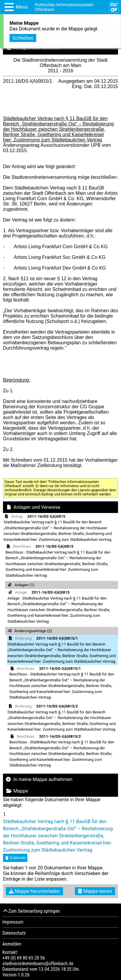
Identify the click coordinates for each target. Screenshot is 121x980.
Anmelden (12, 944)
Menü (22, 7)
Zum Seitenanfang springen (31, 911)
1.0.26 (23, 975)
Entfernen (15, 858)
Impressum (13, 922)
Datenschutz (14, 933)
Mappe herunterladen (34, 891)
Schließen (23, 37)
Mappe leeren (95, 891)
